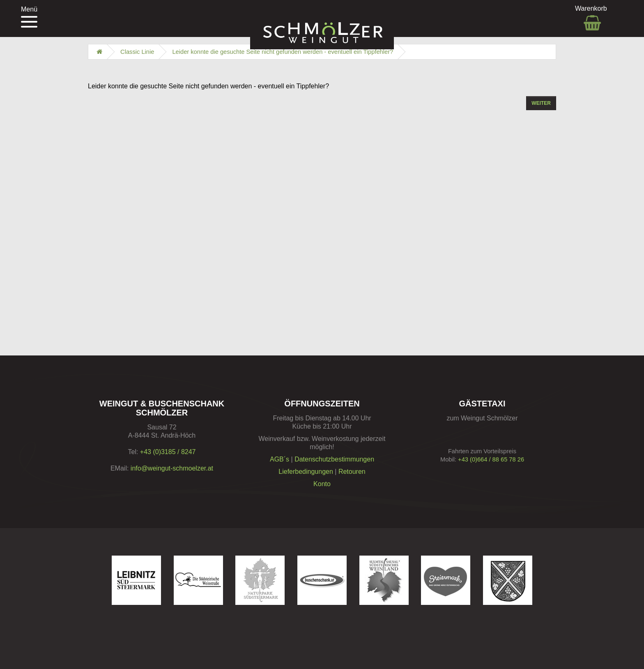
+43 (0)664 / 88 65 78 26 (491, 459)
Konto (322, 484)
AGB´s (279, 459)
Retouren (352, 472)
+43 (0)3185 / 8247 (168, 452)
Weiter (541, 103)
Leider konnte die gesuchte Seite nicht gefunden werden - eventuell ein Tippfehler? (283, 52)
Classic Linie (137, 52)
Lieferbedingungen (306, 472)
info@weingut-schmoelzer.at (172, 468)
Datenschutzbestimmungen (334, 459)
